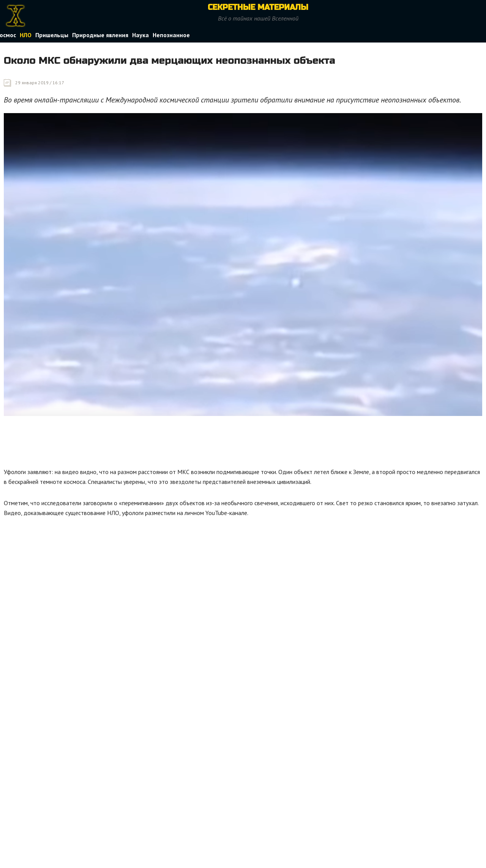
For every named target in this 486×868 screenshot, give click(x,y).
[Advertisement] (142, 441)
